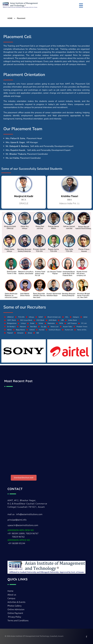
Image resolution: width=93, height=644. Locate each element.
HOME (10, 18)
